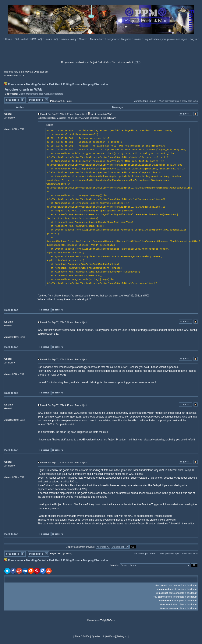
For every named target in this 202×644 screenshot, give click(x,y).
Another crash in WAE (24, 89)
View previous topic (169, 101)
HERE (137, 62)
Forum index (16, 84)
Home (9, 39)
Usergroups (112, 39)
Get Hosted (22, 39)
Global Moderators (28, 94)
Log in (193, 39)
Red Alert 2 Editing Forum (65, 84)
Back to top (11, 310)
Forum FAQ (51, 39)
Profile (138, 39)
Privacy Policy (69, 39)
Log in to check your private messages (166, 39)
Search (84, 39)
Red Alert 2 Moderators (51, 94)
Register (127, 39)
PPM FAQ (37, 39)
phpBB (100, 620)
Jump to (114, 565)
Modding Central (36, 84)
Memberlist (97, 39)
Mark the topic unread (145, 101)
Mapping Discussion (95, 84)
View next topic (190, 101)
